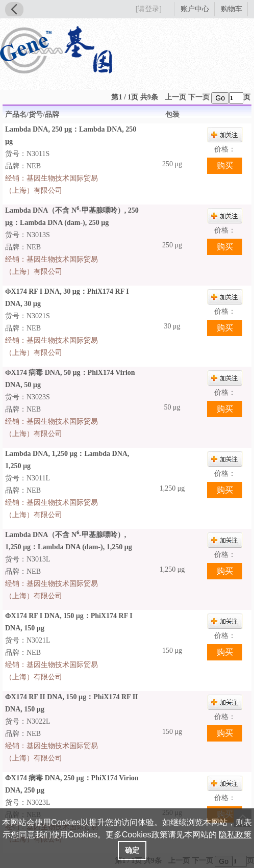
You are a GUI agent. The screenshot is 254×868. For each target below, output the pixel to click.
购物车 (232, 9)
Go (220, 98)
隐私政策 (235, 835)
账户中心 (195, 9)
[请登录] (149, 9)
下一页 (199, 97)
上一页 (175, 97)
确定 (132, 850)
